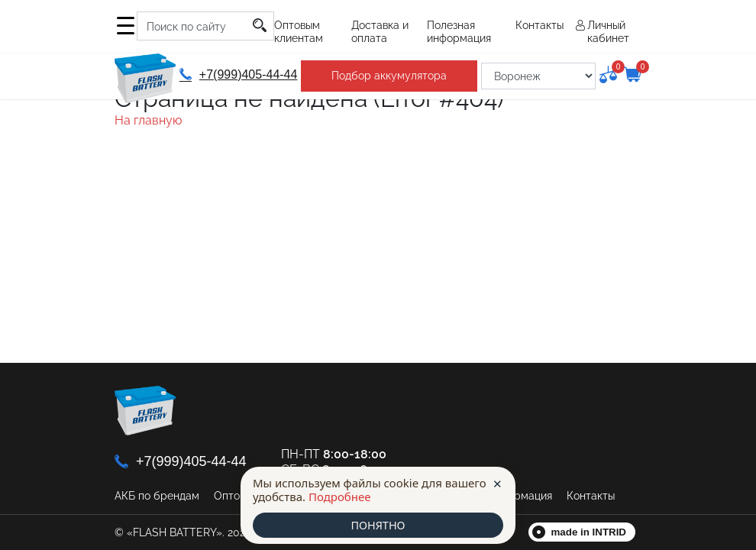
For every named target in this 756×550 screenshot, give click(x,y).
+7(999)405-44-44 (238, 74)
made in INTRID (589, 532)
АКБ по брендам (157, 496)
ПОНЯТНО (378, 525)
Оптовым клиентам (299, 32)
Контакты (540, 25)
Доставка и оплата (380, 32)
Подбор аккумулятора (388, 76)
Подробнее (340, 496)
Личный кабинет (608, 32)
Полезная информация (459, 32)
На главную (148, 120)
